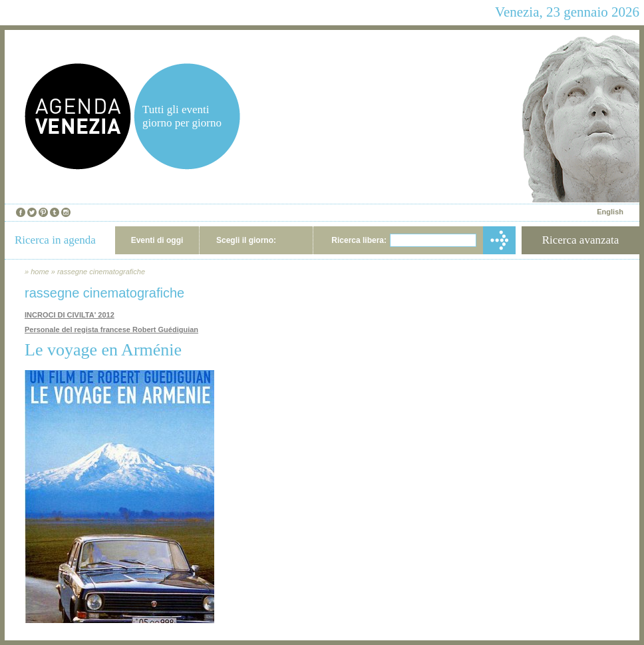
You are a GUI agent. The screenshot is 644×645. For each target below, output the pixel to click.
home (40, 272)
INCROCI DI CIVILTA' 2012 (70, 315)
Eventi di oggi (157, 240)
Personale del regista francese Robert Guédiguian (111, 329)
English (610, 212)
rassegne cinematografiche (101, 272)
